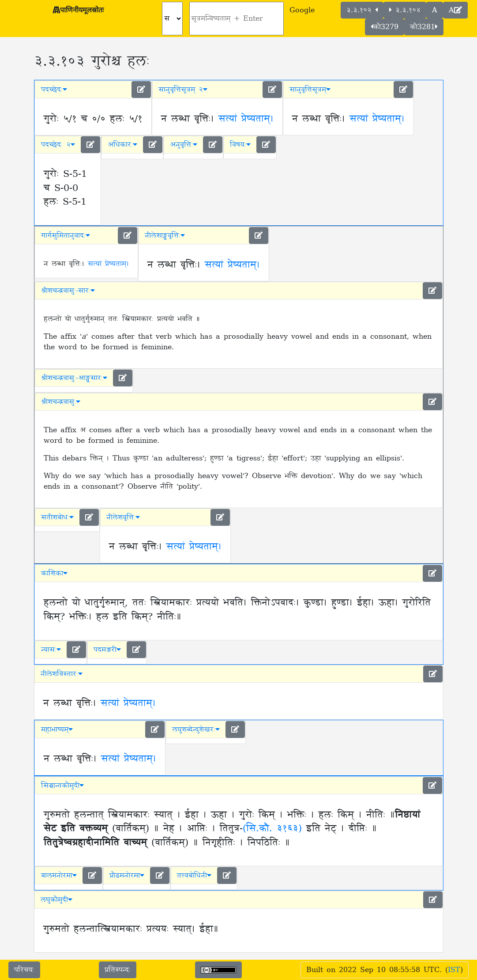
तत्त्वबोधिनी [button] (194, 875)
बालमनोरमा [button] (59, 875)
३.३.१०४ (405, 10)
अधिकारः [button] (122, 145)
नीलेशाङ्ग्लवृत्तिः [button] (165, 236)
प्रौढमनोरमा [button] (127, 875)
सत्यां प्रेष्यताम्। (246, 119)
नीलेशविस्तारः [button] (62, 674)
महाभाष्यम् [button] (57, 729)
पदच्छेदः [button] (54, 90)
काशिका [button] (54, 573)
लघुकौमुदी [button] (56, 900)
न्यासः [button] (51, 650)
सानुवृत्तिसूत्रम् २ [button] (183, 90)
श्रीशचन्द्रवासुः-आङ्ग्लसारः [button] (74, 378)
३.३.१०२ (362, 10)
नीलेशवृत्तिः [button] (123, 517)
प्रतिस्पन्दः (118, 970)
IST (454, 970)
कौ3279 (385, 27)
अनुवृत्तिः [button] (184, 145)
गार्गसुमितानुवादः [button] (66, 236)
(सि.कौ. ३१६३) (272, 829)
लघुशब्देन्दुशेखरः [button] (196, 729)
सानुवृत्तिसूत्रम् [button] (310, 90)
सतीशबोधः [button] (57, 517)
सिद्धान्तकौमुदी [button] (62, 785)
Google (302, 10)
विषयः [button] (240, 145)
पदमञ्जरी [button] (107, 650)
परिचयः (24, 970)
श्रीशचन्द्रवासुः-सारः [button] (68, 291)
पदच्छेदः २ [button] (58, 145)
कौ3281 (424, 27)
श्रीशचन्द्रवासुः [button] (61, 402)
